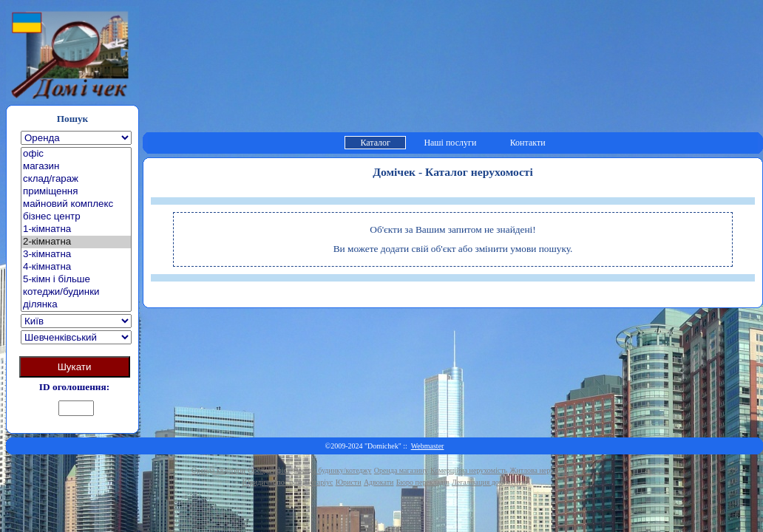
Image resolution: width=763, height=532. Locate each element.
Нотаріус (319, 482)
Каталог (375, 143)
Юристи (349, 482)
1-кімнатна (76, 229)
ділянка (76, 305)
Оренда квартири (218, 470)
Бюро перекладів (423, 482)
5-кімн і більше (76, 280)
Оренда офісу (269, 470)
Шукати (75, 367)
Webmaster (428, 446)
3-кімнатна (76, 255)
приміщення (76, 192)
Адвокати (379, 482)
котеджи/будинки (76, 292)
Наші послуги (450, 143)
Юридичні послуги (272, 482)
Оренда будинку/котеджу (332, 470)
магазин (76, 167)
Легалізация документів (489, 482)
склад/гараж (76, 179)
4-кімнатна (76, 267)
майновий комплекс (76, 204)
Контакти (528, 143)
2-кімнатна (76, 242)
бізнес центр (76, 217)
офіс (76, 154)
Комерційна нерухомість (469, 470)
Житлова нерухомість (544, 470)
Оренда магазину (401, 470)
